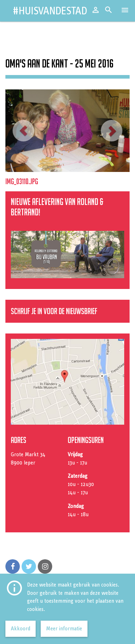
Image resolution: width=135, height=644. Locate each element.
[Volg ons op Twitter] (29, 566)
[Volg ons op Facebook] (13, 566)
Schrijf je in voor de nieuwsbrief (54, 311)
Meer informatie (64, 628)
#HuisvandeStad (50, 11)
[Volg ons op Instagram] (45, 566)
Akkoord (21, 628)
